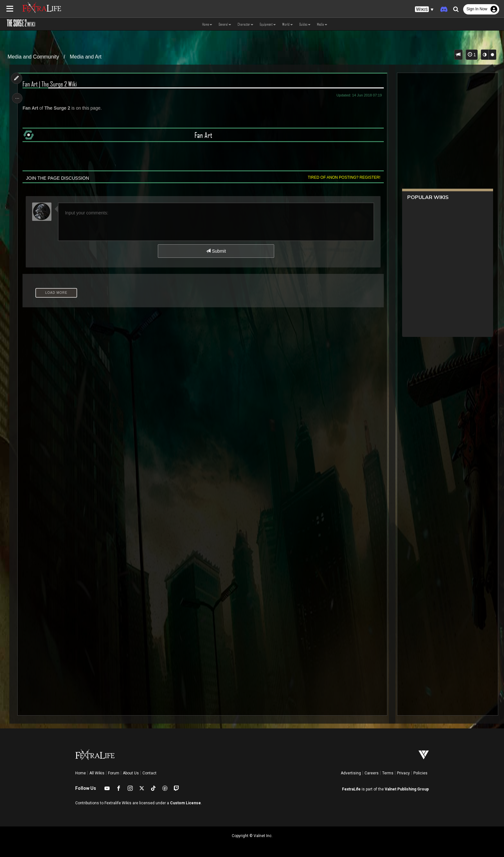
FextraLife (351, 789)
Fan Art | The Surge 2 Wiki (51, 84)
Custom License (185, 803)
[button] (424, 9)
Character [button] (245, 24)
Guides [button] (305, 24)
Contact (149, 773)
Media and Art (86, 57)
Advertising (351, 773)
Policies (420, 773)
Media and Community (33, 57)
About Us (131, 773)
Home (81, 773)
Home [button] (207, 24)
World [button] (288, 24)
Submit (216, 251)
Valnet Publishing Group (407, 789)
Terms (388, 773)
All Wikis (97, 773)
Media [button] (322, 24)
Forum (114, 773)
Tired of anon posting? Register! (342, 177)
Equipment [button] (268, 24)
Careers (372, 773)
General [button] (225, 24)
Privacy (403, 773)
